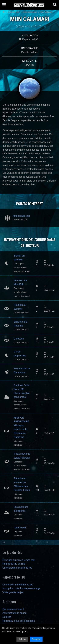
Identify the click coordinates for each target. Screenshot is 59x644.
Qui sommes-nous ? (13, 609)
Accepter (36, 639)
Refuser (22, 639)
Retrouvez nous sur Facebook (19, 621)
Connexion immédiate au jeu (18, 585)
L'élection (19, 339)
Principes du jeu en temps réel (19, 560)
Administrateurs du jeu (14, 613)
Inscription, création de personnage (21, 588)
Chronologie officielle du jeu (17, 568)
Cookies (7, 617)
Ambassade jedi (21, 216)
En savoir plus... (20, 631)
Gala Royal (20, 528)
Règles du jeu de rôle (14, 564)
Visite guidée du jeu (13, 592)
